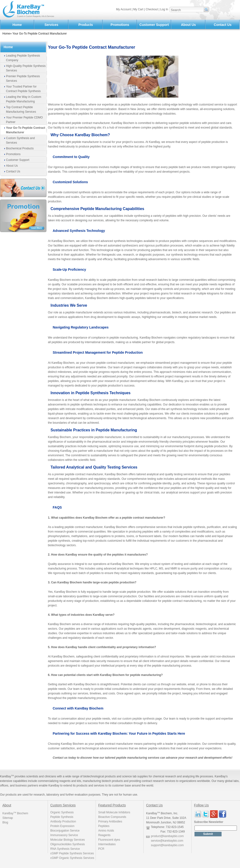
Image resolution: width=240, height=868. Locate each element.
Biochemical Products (20, 148)
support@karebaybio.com (167, 845)
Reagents (104, 835)
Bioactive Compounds (112, 817)
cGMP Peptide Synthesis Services (72, 853)
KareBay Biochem (15, 813)
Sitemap (8, 818)
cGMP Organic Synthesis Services (72, 858)
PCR (101, 849)
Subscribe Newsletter (209, 822)
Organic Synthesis (62, 812)
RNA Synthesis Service (65, 849)
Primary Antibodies (110, 821)
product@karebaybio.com (167, 836)
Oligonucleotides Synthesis (68, 844)
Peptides (104, 826)
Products (86, 25)
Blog (5, 822)
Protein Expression (62, 826)
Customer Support (154, 25)
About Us (188, 25)
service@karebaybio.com (167, 841)
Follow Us (201, 805)
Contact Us (223, 25)
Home (17, 25)
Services (51, 25)
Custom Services (63, 805)
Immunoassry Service (64, 835)
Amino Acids (106, 831)
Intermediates (107, 844)
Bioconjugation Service (65, 831)
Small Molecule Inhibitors (114, 812)
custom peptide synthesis (139, 719)
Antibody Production (63, 821)
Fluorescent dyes (109, 840)
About (7, 805)
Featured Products (112, 805)
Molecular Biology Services (68, 840)
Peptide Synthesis (62, 817)
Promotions (120, 25)
